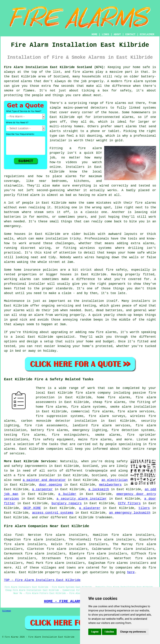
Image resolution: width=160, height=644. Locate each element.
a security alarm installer (82, 499)
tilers (144, 508)
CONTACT (130, 34)
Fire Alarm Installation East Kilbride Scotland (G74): (55, 67)
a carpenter (42, 489)
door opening (50, 485)
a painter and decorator (44, 480)
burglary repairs (67, 503)
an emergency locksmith (130, 513)
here (131, 572)
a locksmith (99, 489)
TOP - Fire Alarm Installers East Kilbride (42, 580)
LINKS (105, 34)
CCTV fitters (129, 503)
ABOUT (117, 34)
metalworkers (110, 485)
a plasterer (90, 508)
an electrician (115, 480)
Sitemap (7, 611)
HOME (95, 34)
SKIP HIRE (32, 508)
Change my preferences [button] (133, 632)
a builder (67, 494)
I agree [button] (95, 632)
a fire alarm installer (34, 475)
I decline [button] (109, 632)
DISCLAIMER (147, 34)
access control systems (53, 513)
